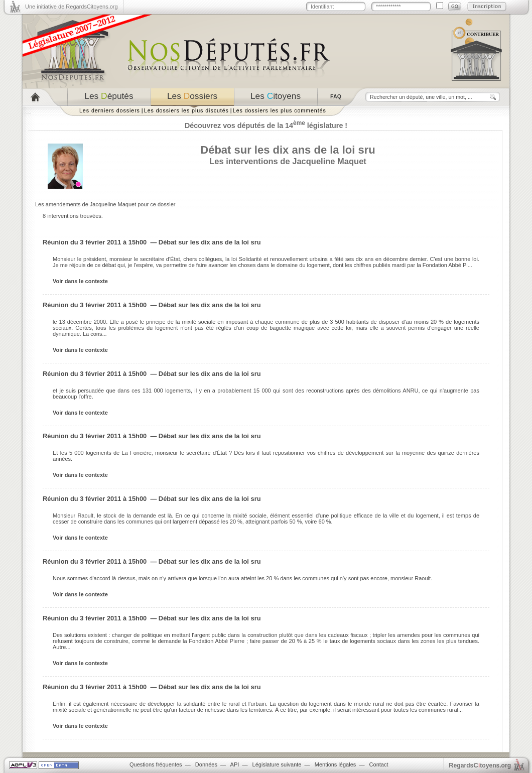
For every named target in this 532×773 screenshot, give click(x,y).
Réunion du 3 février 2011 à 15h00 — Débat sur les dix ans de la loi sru (152, 242)
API (235, 764)
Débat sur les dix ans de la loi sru (288, 150)
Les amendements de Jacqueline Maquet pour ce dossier (105, 204)
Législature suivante (277, 764)
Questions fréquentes (156, 764)
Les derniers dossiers (110, 110)
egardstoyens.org (480, 765)
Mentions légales (336, 764)
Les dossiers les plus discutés (186, 110)
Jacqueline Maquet (329, 161)
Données (206, 764)
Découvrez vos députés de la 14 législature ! (266, 125)
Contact (379, 764)
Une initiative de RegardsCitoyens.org (72, 7)
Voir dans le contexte (80, 281)
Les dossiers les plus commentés (280, 110)
